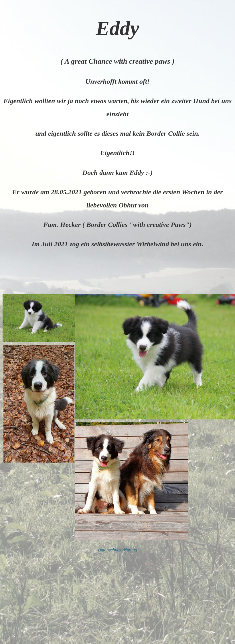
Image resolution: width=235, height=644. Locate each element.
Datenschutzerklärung (117, 550)
